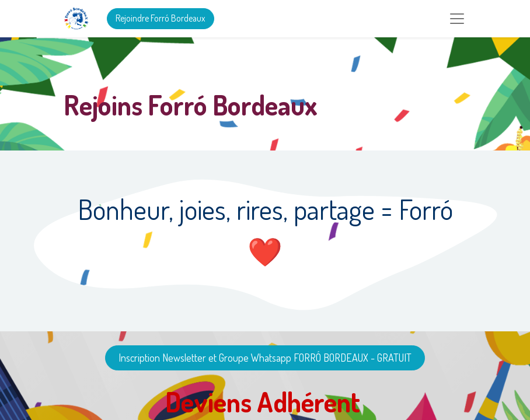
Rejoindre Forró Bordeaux (160, 18)
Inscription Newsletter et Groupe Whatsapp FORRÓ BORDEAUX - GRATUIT (265, 358)
